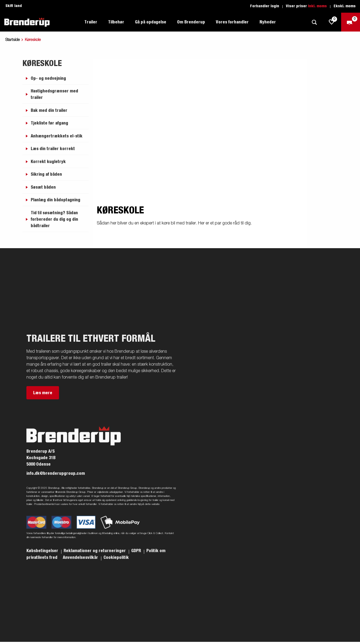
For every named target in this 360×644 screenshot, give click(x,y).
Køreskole (42, 64)
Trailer (91, 22)
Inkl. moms (317, 6)
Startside (13, 40)
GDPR (137, 551)
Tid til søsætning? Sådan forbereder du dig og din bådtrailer (54, 219)
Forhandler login (265, 6)
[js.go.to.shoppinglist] (332, 22)
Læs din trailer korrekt (53, 149)
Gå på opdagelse (151, 22)
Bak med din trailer (49, 110)
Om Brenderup (191, 22)
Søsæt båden (43, 187)
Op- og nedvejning (48, 78)
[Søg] (314, 22)
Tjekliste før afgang (49, 123)
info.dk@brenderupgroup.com (56, 473)
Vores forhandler (232, 22)
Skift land (14, 6)
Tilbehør (116, 22)
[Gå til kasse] (351, 22)
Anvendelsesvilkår (81, 558)
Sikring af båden (46, 174)
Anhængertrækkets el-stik (57, 136)
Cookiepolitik (116, 558)
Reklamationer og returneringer (95, 551)
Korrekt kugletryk (48, 162)
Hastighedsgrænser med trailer (54, 94)
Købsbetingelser (43, 551)
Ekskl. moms (345, 6)
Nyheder (268, 22)
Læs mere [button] (43, 393)
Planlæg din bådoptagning (56, 200)
